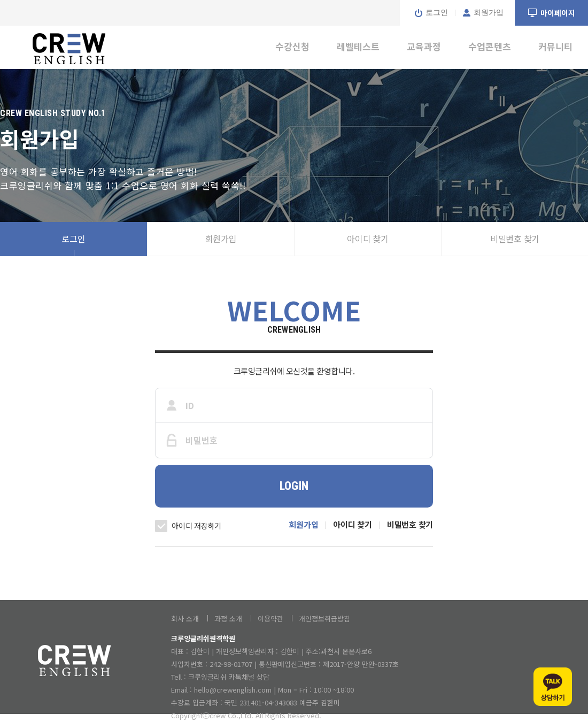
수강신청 (292, 46)
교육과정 (424, 46)
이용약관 (270, 619)
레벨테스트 (358, 46)
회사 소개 (185, 619)
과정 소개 (228, 619)
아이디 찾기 (368, 239)
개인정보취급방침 (324, 619)
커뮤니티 (555, 46)
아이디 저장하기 (196, 526)
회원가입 (221, 239)
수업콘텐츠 (490, 46)
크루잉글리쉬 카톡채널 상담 (229, 677)
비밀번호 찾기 (515, 239)
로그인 (73, 239)
